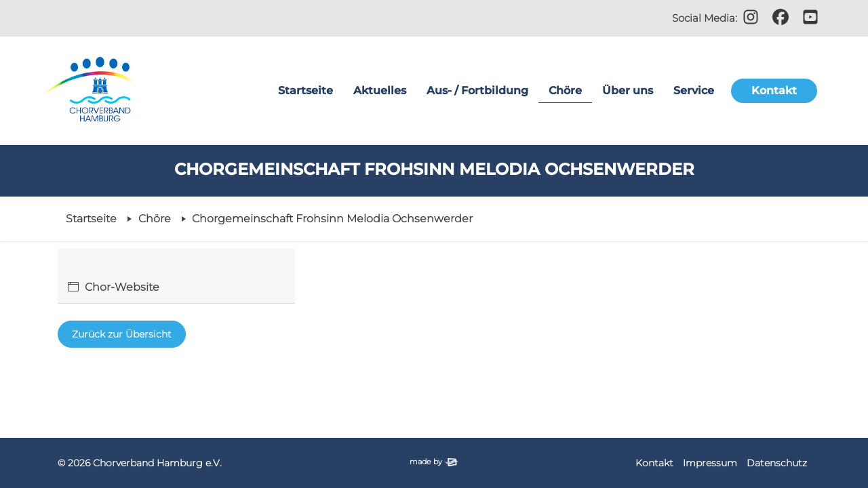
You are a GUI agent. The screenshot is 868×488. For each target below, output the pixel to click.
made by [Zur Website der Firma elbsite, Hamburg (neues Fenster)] (434, 462)
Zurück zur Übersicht (122, 334)
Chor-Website (122, 287)
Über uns (628, 90)
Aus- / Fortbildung (477, 90)
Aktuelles (380, 90)
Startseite (305, 90)
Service (694, 90)
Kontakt (774, 90)
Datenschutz (777, 463)
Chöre (565, 90)
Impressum (710, 463)
